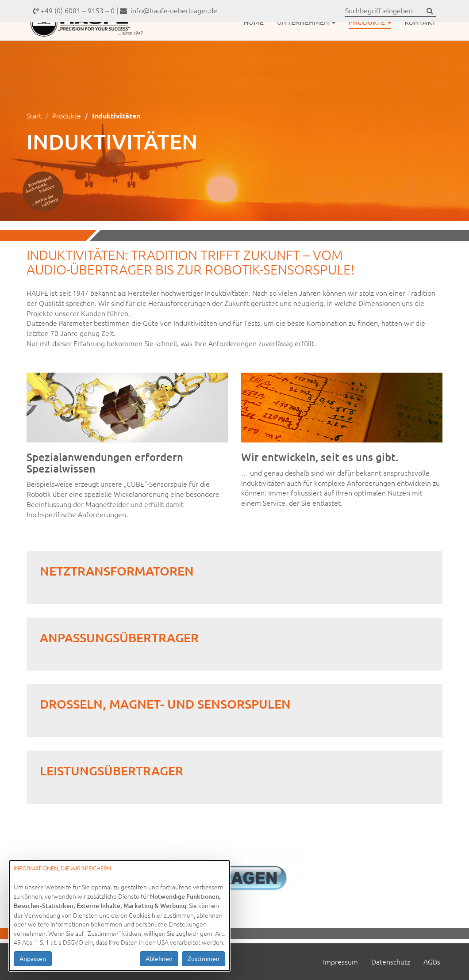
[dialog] (119, 916)
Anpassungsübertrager (119, 637)
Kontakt (420, 43)
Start (34, 115)
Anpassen (33, 958)
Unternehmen (306, 43)
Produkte (370, 43)
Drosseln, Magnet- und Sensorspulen (165, 704)
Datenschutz (391, 961)
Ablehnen (159, 958)
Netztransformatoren (117, 571)
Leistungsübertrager (111, 770)
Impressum (340, 961)
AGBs (432, 961)
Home (254, 43)
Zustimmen (204, 958)
